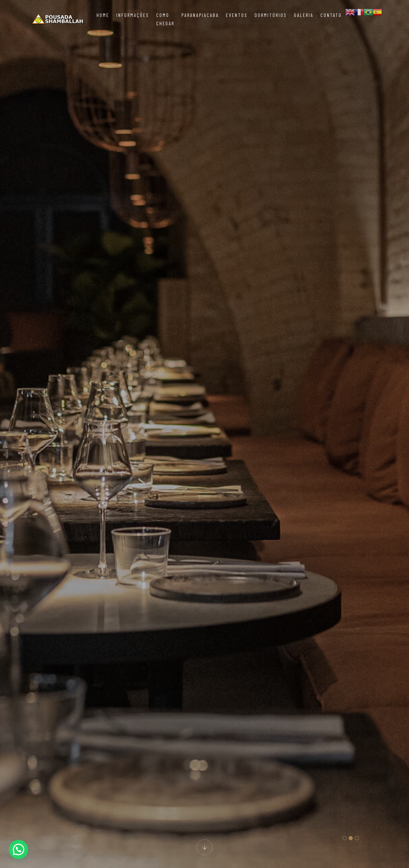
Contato (331, 15)
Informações (133, 15)
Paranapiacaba (200, 15)
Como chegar (165, 19)
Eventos (237, 15)
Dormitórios (271, 15)
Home (103, 15)
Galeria (304, 15)
